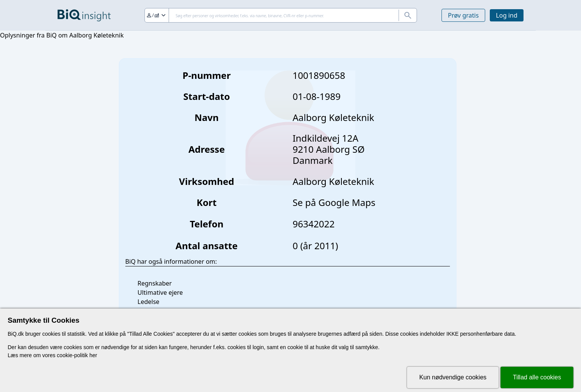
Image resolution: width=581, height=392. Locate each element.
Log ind (507, 15)
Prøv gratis (463, 15)
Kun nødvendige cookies (453, 377)
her (93, 355)
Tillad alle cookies (537, 377)
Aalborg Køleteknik (333, 181)
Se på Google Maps (334, 202)
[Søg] (281, 15)
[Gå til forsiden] (84, 15)
